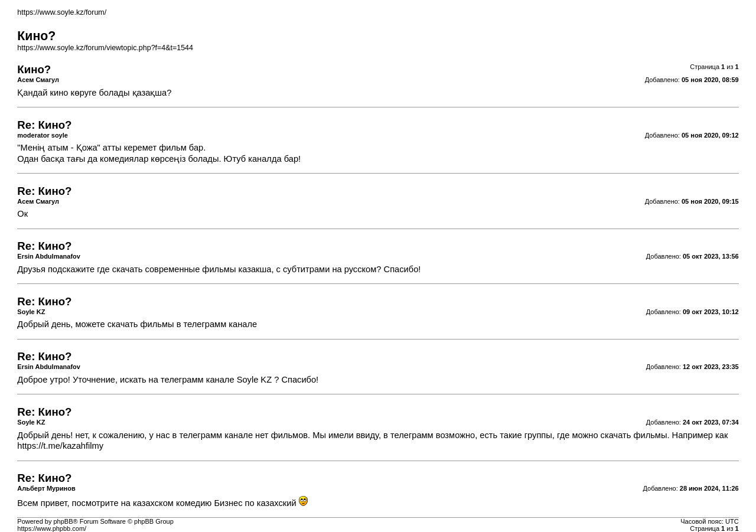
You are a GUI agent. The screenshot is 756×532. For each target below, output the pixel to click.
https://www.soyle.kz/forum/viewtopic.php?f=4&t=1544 (105, 48)
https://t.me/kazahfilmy (60, 446)
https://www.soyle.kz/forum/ (62, 12)
